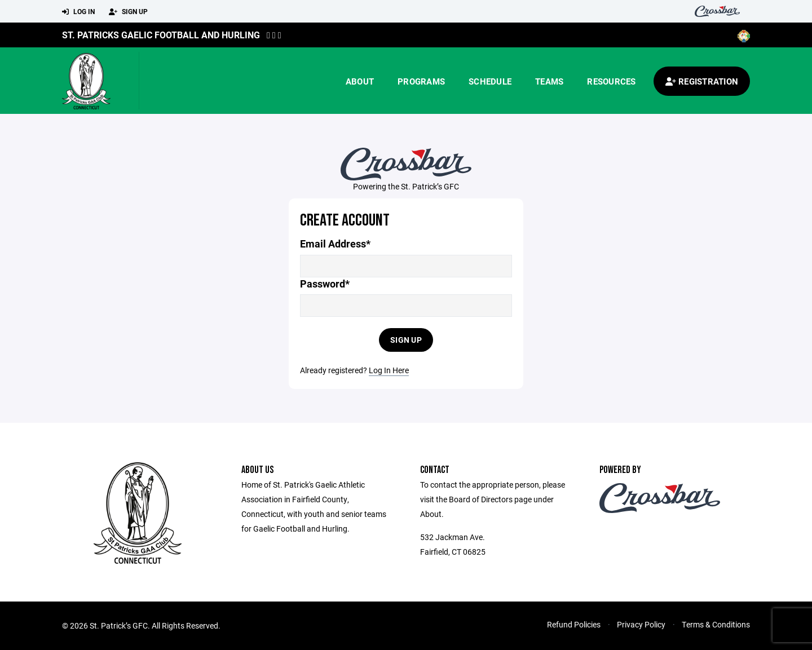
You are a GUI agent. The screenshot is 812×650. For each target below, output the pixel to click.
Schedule (490, 81)
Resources (611, 81)
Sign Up (128, 12)
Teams (549, 81)
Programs (421, 81)
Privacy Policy (641, 624)
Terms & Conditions (716, 624)
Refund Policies (574, 624)
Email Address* (335, 244)
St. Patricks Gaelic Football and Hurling (161, 35)
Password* (325, 284)
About (360, 81)
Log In (78, 12)
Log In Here (389, 370)
